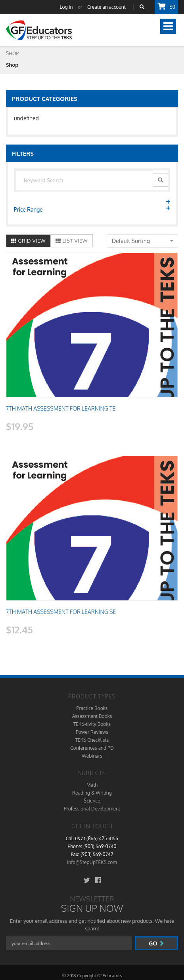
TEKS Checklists (92, 740)
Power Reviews (92, 732)
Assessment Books (92, 716)
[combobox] (142, 241)
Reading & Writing (92, 793)
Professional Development (92, 809)
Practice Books (92, 708)
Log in (66, 7)
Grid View (28, 241)
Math (92, 785)
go (156, 943)
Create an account (106, 7)
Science (92, 801)
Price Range (92, 209)
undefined (26, 118)
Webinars (92, 756)
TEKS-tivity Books (92, 724)
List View (72, 241)
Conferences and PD (92, 748)
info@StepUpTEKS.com (92, 862)
